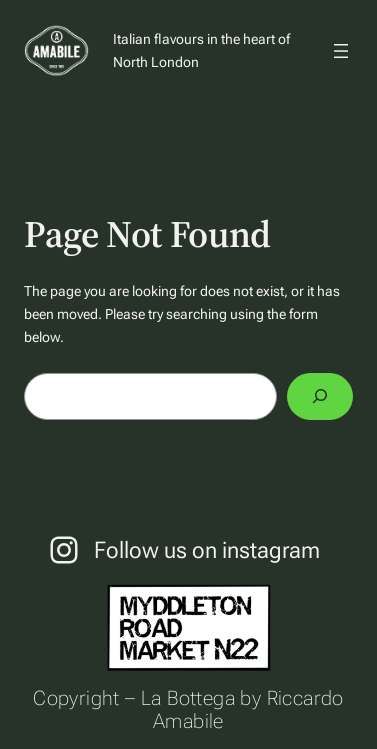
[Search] (320, 396)
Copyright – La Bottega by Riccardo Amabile (188, 709)
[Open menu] (341, 51)
